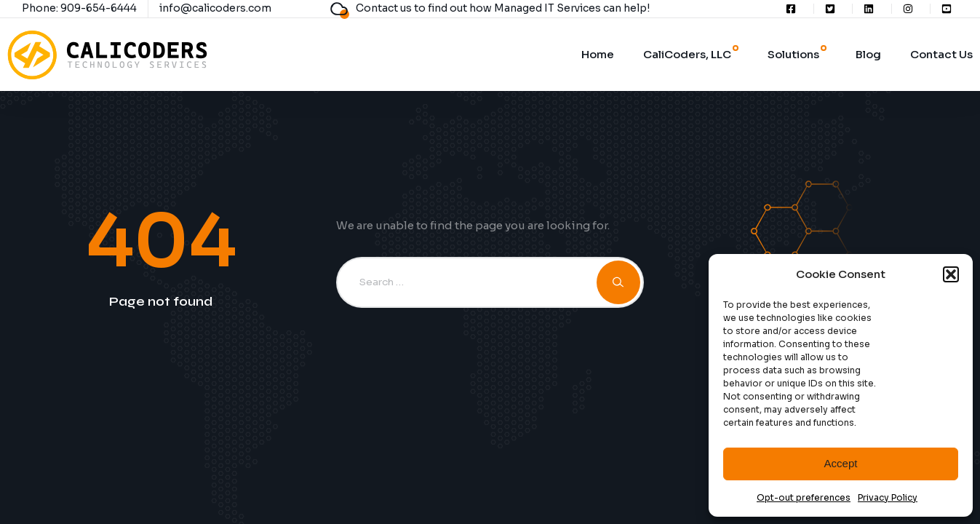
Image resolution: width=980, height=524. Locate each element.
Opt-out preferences (804, 497)
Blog (868, 54)
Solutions (793, 54)
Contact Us (941, 54)
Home (598, 54)
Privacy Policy (888, 497)
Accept (841, 463)
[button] (951, 274)
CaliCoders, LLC (687, 54)
